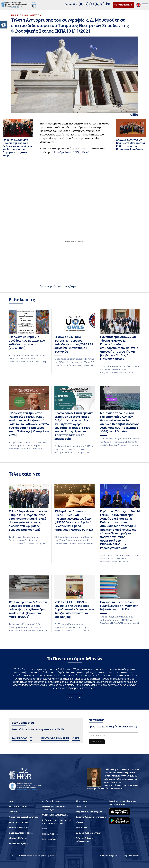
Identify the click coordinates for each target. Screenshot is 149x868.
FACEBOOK (19, 738)
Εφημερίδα (71, 4)
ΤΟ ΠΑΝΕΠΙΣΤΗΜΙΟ (123, 5)
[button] (4, 25)
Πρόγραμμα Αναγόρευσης (55, 286)
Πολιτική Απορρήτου (108, 856)
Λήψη (73, 286)
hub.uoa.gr (120, 804)
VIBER (76, 738)
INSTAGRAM (50, 738)
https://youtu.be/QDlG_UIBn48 (71, 152)
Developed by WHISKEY (130, 856)
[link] (81, 4)
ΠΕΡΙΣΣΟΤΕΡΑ (75, 697)
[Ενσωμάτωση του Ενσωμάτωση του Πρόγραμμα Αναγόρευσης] (75, 241)
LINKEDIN (63, 738)
